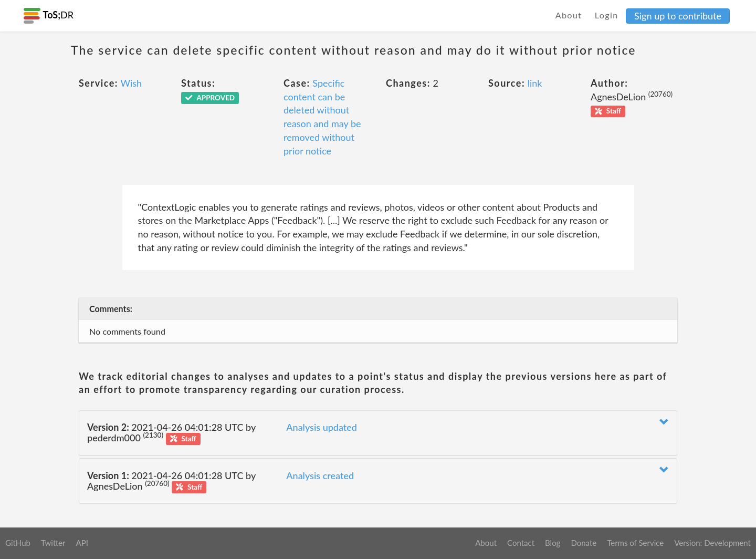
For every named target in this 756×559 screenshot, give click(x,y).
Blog (553, 543)
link (535, 83)
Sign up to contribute (678, 16)
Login (607, 15)
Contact (521, 543)
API (82, 543)
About (569, 15)
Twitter (53, 543)
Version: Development (712, 543)
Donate (584, 543)
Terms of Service (635, 543)
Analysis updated (322, 427)
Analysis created (320, 475)
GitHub (18, 543)
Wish (131, 83)
